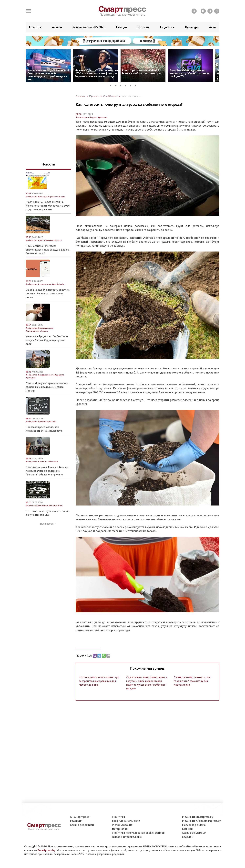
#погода (42, 196)
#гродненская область (37, 331)
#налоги (42, 422)
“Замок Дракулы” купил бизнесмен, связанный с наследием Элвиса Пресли (47, 387)
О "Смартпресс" (80, 817)
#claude (60, 284)
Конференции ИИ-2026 (89, 27)
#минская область (53, 240)
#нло (61, 505)
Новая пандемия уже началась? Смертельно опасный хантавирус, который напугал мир (48, 75)
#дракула (59, 375)
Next (217, 65)
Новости (35, 27)
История (143, 27)
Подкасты (167, 27)
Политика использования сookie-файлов (138, 833)
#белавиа (53, 462)
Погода (121, 27)
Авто (213, 27)
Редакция (76, 821)
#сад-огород (82, 117)
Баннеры (188, 829)
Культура (192, 27)
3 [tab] (122, 85)
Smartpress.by (46, 850)
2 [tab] (117, 85)
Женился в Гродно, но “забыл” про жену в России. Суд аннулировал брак (47, 340)
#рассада (102, 117)
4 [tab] (127, 85)
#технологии (44, 284)
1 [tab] (112, 85)
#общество (31, 196)
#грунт (93, 117)
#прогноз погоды (56, 196)
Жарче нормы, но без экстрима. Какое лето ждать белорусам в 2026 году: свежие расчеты (48, 206)
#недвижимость (46, 375)
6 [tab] (136, 85)
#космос (53, 505)
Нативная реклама (194, 825)
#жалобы (52, 422)
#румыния (31, 378)
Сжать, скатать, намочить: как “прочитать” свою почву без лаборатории (192, 681)
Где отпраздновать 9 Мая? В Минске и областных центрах (142, 72)
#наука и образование (37, 505)
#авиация (43, 462)
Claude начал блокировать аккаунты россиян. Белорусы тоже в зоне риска (48, 293)
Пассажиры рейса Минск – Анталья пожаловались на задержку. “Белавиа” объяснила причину (47, 471)
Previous (28, 65)
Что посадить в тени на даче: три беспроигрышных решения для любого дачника (99, 681)
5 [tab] (132, 85)
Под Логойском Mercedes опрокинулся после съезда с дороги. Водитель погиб (48, 250)
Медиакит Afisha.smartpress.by (201, 821)
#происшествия (46, 328)
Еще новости (47, 524)
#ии (54, 284)
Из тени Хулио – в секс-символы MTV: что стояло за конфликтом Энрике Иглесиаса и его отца (96, 73)
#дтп (41, 240)
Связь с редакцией (82, 825)
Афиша (57, 27)
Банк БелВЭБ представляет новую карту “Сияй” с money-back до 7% (189, 73)
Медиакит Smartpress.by (198, 817)
